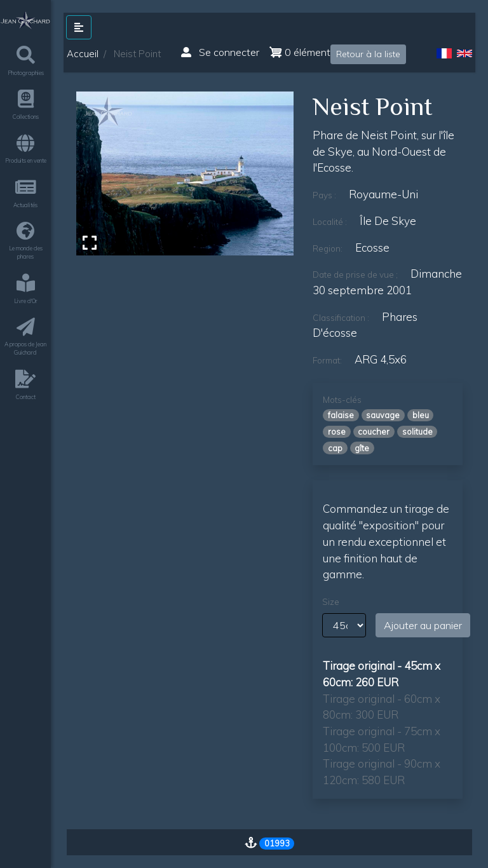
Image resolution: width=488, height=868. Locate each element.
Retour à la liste (368, 54)
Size (331, 602)
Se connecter (220, 52)
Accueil (83, 54)
